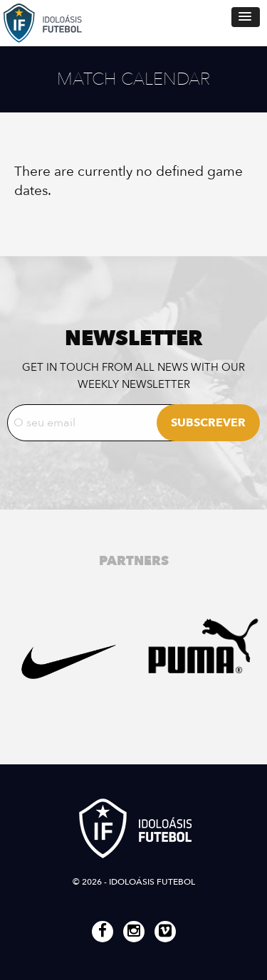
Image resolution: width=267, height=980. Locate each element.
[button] (246, 17)
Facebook (103, 932)
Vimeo (165, 932)
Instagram (134, 932)
